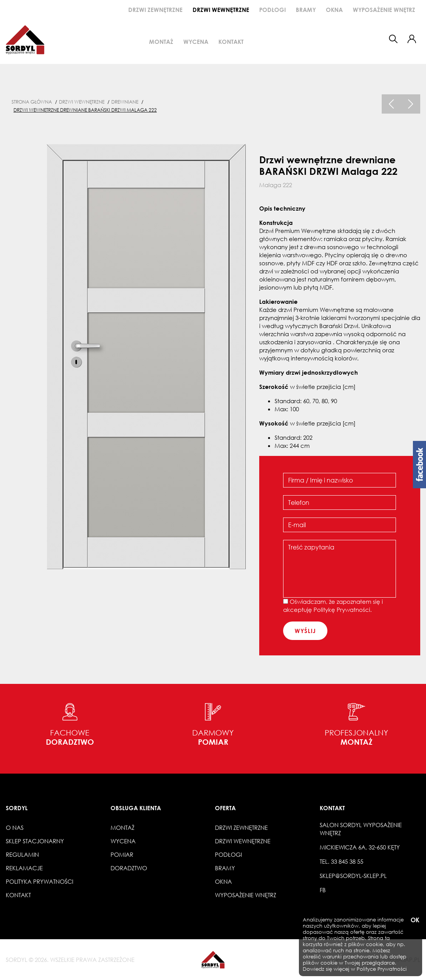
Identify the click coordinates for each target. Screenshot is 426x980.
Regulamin (22, 854)
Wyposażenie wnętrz (384, 10)
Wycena (196, 42)
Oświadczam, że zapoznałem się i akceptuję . (333, 606)
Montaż (161, 42)
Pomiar (122, 854)
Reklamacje (24, 868)
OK (414, 920)
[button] (412, 39)
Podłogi (273, 10)
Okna (334, 10)
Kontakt (231, 42)
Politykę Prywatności (342, 610)
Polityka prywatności (39, 881)
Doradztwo (129, 868)
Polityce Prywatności (382, 969)
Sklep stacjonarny (35, 841)
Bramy (306, 10)
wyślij (305, 631)
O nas (15, 828)
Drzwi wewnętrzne (221, 10)
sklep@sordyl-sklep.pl (353, 876)
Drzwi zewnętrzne (155, 10)
